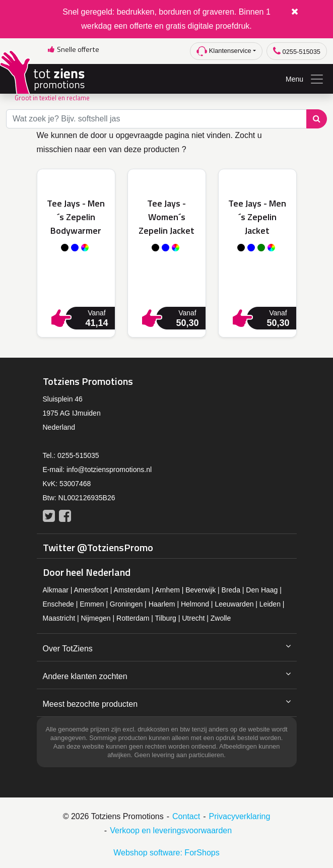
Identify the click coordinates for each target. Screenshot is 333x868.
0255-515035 (297, 51)
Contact (186, 816)
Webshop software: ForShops (166, 853)
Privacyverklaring (240, 816)
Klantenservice (224, 51)
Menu (305, 79)
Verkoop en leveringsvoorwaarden (171, 830)
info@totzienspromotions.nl (109, 470)
